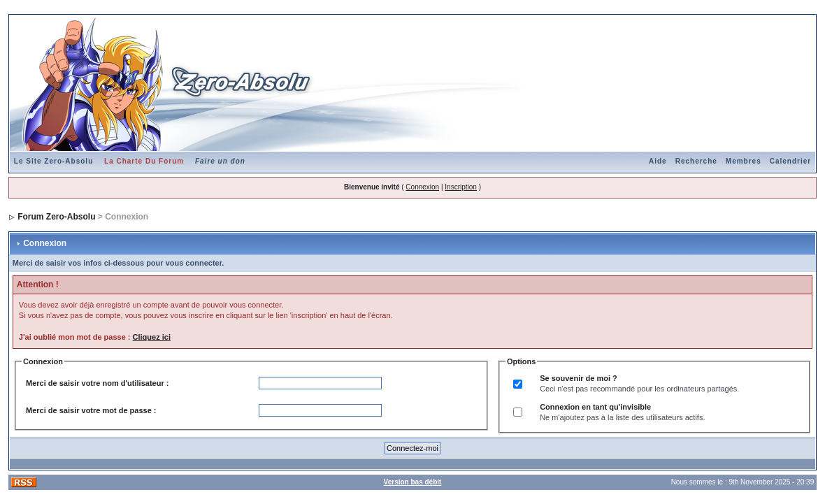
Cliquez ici (152, 337)
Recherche (696, 161)
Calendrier (790, 161)
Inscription (461, 187)
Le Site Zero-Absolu (53, 161)
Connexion (422, 187)
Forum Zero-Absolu (56, 217)
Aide (658, 161)
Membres (744, 161)
